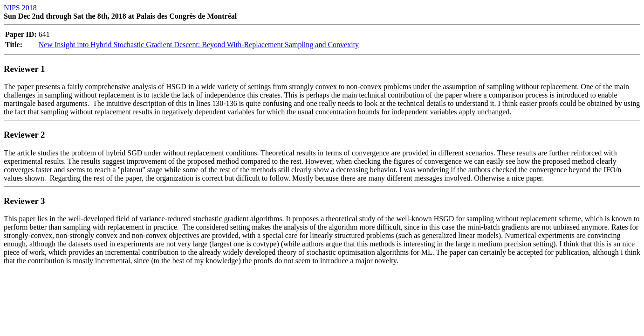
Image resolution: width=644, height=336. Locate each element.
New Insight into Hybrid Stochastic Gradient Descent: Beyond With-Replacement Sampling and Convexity (199, 45)
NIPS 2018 (20, 8)
